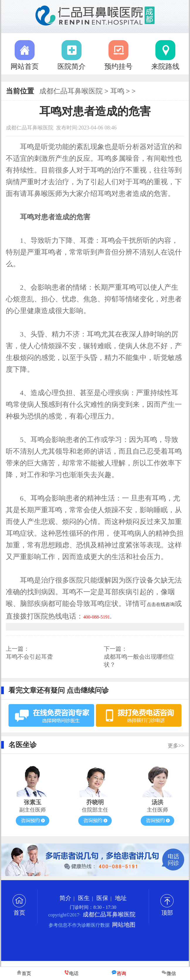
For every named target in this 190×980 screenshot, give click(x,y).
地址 (121, 898)
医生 (84, 898)
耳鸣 (117, 91)
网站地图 (124, 925)
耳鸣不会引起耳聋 (29, 657)
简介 (65, 898)
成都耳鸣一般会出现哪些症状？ (139, 661)
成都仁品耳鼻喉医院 (71, 91)
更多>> (176, 746)
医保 (102, 898)
